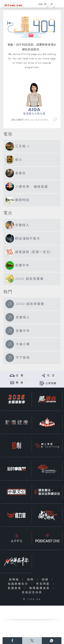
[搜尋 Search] (31, 120)
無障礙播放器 (40, 588)
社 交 (51, 375)
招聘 (31, 580)
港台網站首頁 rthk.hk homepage (34, 78)
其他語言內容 (32, 592)
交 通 (20, 375)
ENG (41, 4)
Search (55, 120)
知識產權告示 (19, 584)
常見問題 (44, 584)
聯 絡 (20, 383)
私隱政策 (15, 588)
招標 (46, 580)
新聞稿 (15, 580)
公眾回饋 (51, 383)
